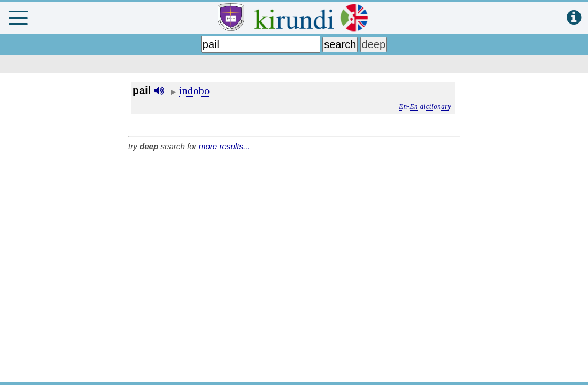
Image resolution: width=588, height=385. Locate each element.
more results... (225, 146)
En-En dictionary (425, 106)
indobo (195, 90)
